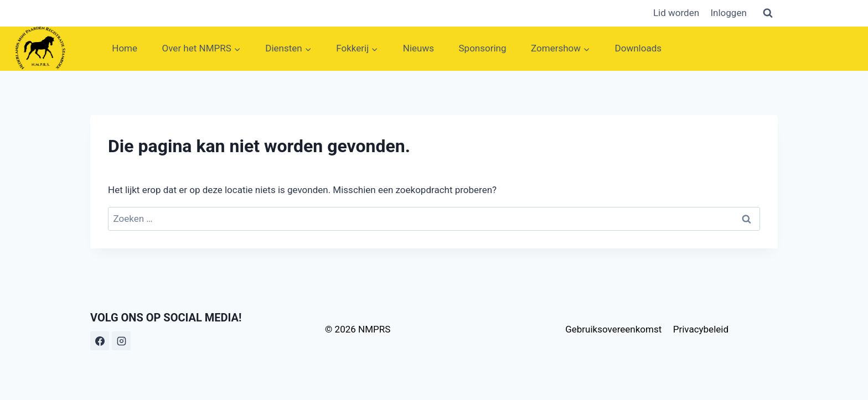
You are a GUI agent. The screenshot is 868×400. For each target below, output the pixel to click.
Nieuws (418, 48)
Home (125, 48)
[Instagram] (121, 341)
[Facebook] (100, 341)
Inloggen (728, 13)
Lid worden (676, 13)
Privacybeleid (701, 329)
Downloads (638, 48)
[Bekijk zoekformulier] (768, 13)
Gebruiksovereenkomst (613, 329)
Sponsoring (483, 48)
